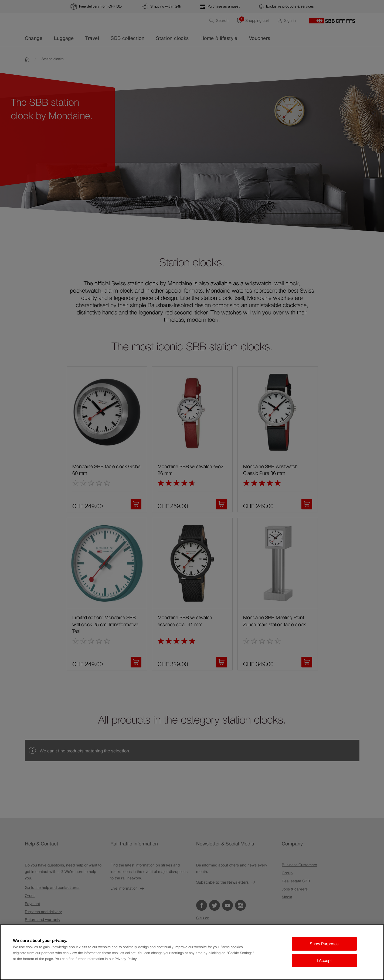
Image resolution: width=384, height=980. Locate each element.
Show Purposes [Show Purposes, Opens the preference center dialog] (324, 944)
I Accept (324, 960)
